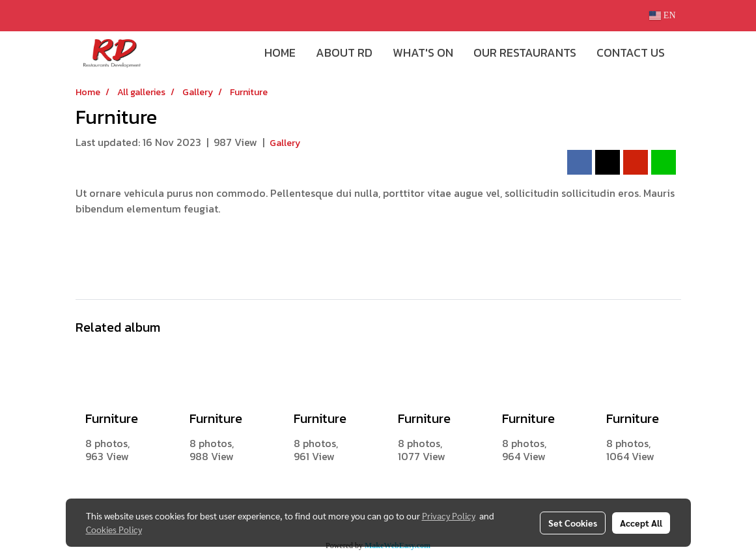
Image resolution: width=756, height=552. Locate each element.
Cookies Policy (114, 529)
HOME (280, 52)
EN (663, 15)
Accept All (641, 523)
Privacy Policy (449, 516)
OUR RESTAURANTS (525, 52)
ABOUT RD (344, 52)
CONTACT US (631, 52)
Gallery (285, 143)
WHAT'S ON (423, 52)
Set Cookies (573, 523)
